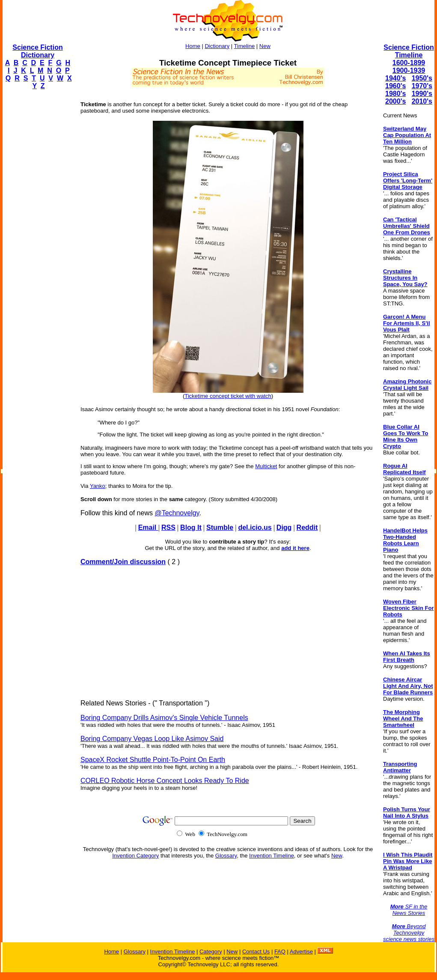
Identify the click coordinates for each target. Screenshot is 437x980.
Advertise (301, 952)
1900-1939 (409, 70)
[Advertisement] (37, 225)
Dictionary (217, 46)
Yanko (98, 486)
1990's (422, 94)
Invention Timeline (272, 856)
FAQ (280, 952)
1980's (395, 94)
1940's (395, 78)
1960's (395, 86)
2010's (422, 101)
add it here (295, 548)
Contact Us (256, 952)
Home (193, 46)
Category (211, 952)
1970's (422, 86)
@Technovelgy (177, 513)
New (265, 46)
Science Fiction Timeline (409, 51)
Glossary (226, 856)
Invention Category (135, 856)
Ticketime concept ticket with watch (228, 396)
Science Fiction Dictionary (37, 51)
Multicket (266, 466)
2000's (395, 101)
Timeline (245, 46)
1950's (422, 78)
